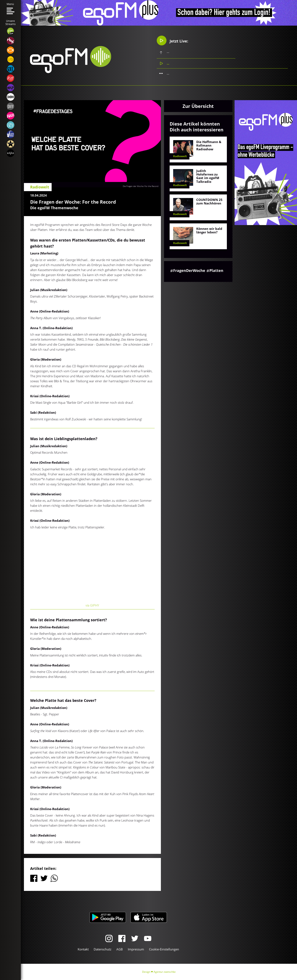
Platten (216, 270)
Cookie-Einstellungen (164, 949)
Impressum (136, 949)
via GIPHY (92, 605)
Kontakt (83, 949)
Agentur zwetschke (165, 972)
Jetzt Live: (172, 41)
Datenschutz (103, 949)
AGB (120, 949)
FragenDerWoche (189, 270)
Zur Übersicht (198, 106)
